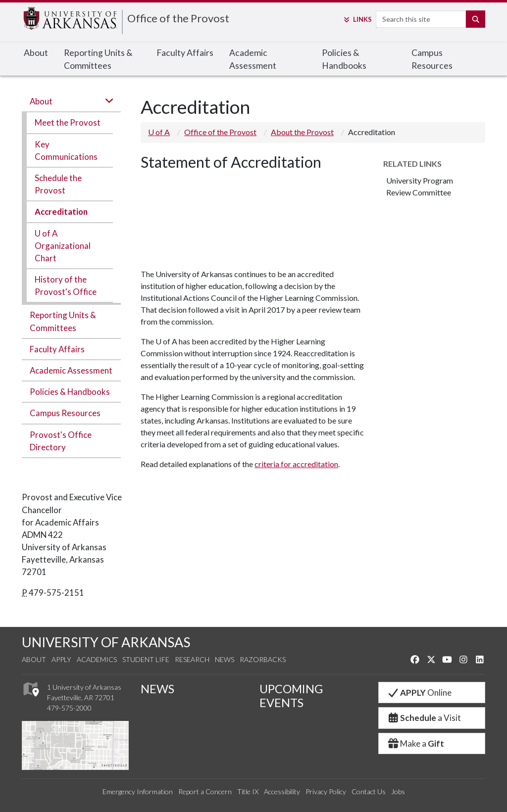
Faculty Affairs (185, 53)
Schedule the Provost (58, 184)
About (36, 53)
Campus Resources (432, 59)
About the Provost (302, 132)
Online (419, 693)
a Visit (424, 718)
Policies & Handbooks (344, 59)
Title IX (248, 791)
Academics (97, 659)
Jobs (398, 791)
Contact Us (369, 791)
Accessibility (282, 791)
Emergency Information (138, 791)
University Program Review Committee (420, 186)
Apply (61, 659)
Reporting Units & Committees (98, 59)
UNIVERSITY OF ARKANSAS (106, 642)
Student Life (146, 659)
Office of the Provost (178, 18)
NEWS (157, 689)
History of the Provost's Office (66, 286)
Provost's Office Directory (61, 441)
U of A (159, 132)
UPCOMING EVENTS (291, 696)
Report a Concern (205, 791)
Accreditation (61, 212)
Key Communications (66, 150)
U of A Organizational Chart (63, 246)
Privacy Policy (326, 791)
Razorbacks (263, 659)
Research (192, 659)
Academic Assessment (253, 59)
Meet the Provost (68, 122)
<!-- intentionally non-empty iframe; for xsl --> (178, 216)
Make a (415, 743)
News (225, 659)
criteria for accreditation (296, 464)
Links (357, 19)
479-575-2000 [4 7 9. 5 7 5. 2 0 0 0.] (69, 708)
